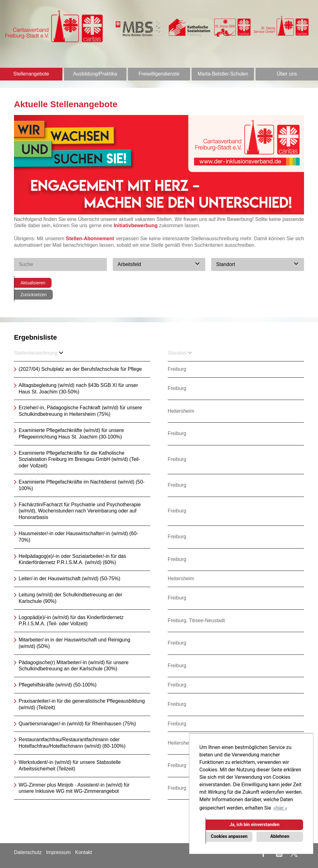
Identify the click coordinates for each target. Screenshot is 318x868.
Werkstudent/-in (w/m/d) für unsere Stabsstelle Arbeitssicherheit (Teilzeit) (70, 765)
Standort (180, 353)
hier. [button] (280, 808)
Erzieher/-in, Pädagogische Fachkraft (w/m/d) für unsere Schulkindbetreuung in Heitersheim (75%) (80, 411)
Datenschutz (28, 852)
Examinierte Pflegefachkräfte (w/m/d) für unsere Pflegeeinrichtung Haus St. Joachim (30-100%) (71, 434)
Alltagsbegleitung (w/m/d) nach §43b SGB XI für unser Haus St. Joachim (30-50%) (78, 388)
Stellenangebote (31, 74)
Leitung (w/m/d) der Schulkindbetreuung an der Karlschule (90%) (70, 598)
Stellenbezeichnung (39, 353)
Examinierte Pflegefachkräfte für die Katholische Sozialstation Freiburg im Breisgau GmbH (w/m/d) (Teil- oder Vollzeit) (79, 459)
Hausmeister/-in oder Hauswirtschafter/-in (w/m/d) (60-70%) (78, 537)
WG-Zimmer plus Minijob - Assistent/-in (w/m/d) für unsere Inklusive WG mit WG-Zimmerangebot (74, 788)
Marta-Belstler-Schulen (223, 74)
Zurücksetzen (34, 295)
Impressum (58, 852)
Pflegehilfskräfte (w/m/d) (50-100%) (58, 685)
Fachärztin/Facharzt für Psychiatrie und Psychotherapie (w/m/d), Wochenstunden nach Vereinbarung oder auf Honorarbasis (80, 511)
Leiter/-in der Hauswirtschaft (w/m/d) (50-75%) (69, 579)
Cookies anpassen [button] (229, 836)
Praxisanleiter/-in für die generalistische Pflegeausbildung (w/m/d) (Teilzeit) (82, 704)
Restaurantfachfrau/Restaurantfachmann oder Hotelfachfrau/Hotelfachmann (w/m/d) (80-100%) (72, 743)
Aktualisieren (33, 283)
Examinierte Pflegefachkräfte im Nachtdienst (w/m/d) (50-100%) (82, 485)
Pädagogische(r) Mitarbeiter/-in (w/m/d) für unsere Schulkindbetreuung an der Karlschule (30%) (74, 666)
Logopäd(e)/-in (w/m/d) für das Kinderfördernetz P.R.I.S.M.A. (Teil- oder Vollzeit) (71, 621)
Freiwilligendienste (159, 74)
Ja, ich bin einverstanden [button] (254, 825)
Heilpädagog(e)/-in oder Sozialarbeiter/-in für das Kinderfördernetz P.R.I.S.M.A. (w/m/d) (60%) (72, 559)
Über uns (287, 74)
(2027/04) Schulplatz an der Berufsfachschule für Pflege (80, 369)
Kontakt (84, 852)
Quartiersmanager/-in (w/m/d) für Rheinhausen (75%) (77, 724)
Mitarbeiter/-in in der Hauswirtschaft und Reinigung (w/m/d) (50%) (74, 643)
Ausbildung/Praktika (95, 74)
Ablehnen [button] (280, 836)
